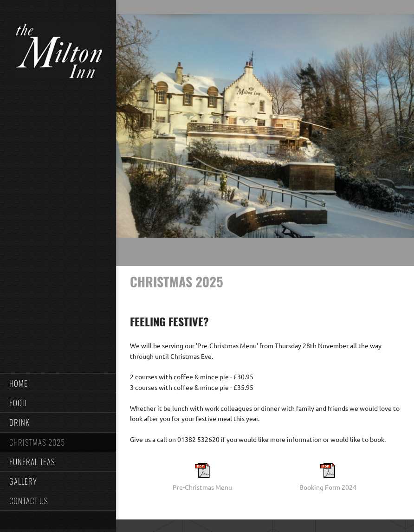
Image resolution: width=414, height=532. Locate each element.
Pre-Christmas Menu (202, 487)
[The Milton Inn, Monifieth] (58, 53)
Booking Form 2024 (328, 487)
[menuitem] (58, 383)
